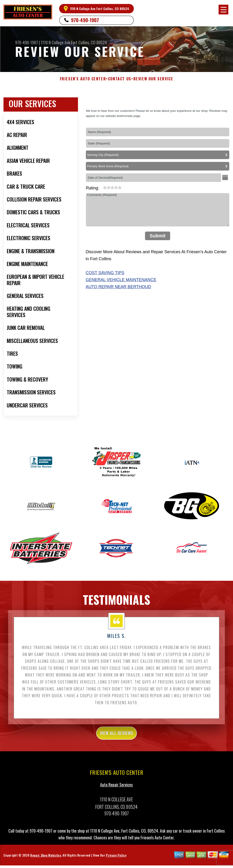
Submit (158, 236)
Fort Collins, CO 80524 (89, 42)
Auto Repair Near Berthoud (118, 287)
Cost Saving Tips (105, 273)
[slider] (112, 188)
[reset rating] (101, 187)
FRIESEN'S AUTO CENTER (83, 79)
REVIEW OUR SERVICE (153, 79)
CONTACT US (120, 79)
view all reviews (116, 748)
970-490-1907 (85, 20)
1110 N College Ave (55, 42)
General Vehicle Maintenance (121, 280)
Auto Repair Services (116, 801)
